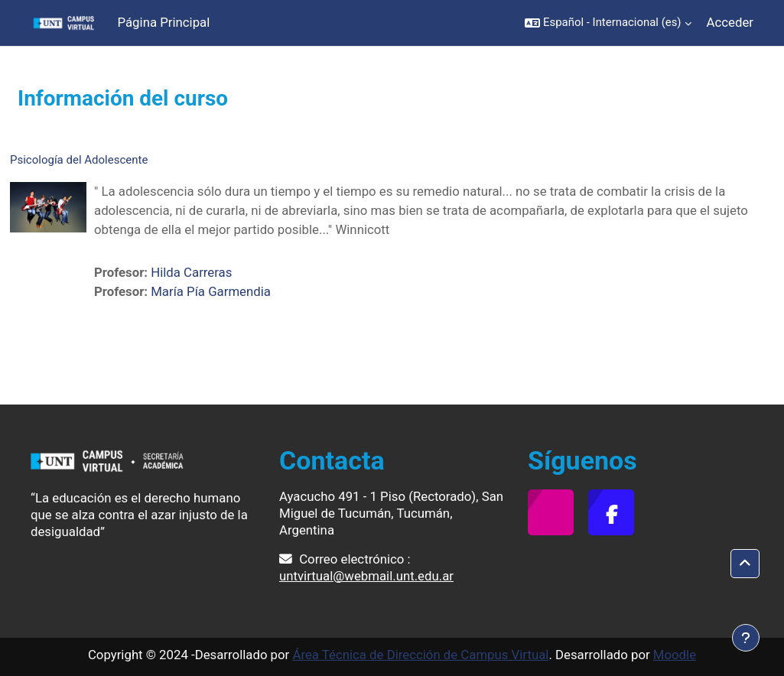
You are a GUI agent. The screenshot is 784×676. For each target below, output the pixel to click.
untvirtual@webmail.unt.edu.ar (366, 576)
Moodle (675, 655)
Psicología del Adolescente (79, 160)
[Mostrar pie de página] (746, 638)
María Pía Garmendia (211, 291)
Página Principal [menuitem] (164, 22)
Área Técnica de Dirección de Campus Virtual (420, 655)
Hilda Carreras (191, 272)
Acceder (730, 22)
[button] (608, 23)
